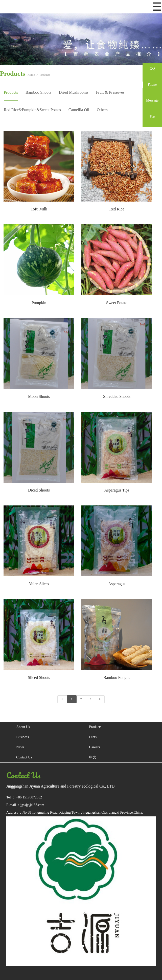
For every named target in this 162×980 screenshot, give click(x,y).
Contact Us (24, 757)
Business (22, 737)
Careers (95, 747)
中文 (93, 757)
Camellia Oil (79, 110)
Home (31, 75)
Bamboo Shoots (38, 92)
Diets (93, 737)
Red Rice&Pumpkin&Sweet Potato (32, 110)
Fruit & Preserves (110, 92)
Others (102, 110)
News (20, 747)
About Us (23, 727)
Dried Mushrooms (74, 92)
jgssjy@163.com (32, 805)
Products (45, 75)
